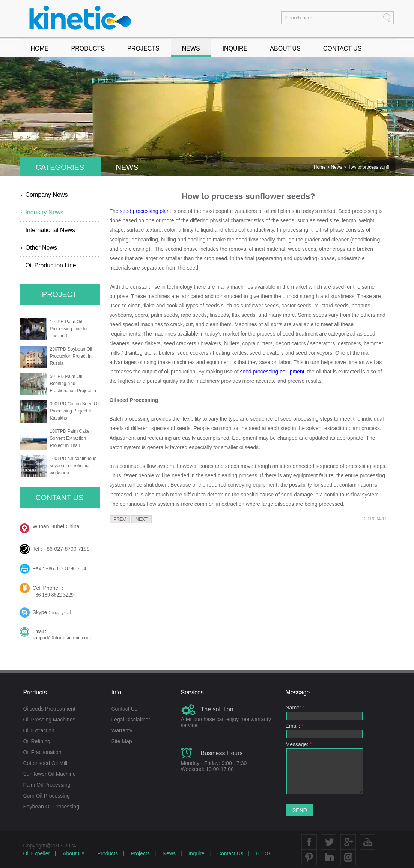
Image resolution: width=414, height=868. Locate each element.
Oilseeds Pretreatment (49, 709)
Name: (295, 708)
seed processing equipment (272, 372)
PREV (120, 519)
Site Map (122, 741)
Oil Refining (37, 741)
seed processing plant (146, 211)
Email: (295, 726)
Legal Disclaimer (131, 720)
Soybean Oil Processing (51, 807)
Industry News (44, 212)
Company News (47, 195)
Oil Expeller (37, 853)
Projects (140, 853)
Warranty (122, 730)
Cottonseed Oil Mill (45, 763)
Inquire (196, 853)
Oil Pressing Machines (49, 720)
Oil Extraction (39, 730)
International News (50, 230)
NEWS (191, 49)
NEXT (142, 519)
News (337, 167)
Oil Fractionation (42, 752)
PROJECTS (143, 49)
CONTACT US (342, 49)
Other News (41, 248)
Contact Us (124, 709)
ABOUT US (285, 49)
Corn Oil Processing (47, 796)
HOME (40, 49)
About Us (74, 853)
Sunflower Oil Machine (50, 774)
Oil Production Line (51, 265)
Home (320, 167)
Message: (299, 744)
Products (108, 853)
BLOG (263, 853)
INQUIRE (235, 49)
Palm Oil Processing (47, 785)
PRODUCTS (88, 49)
